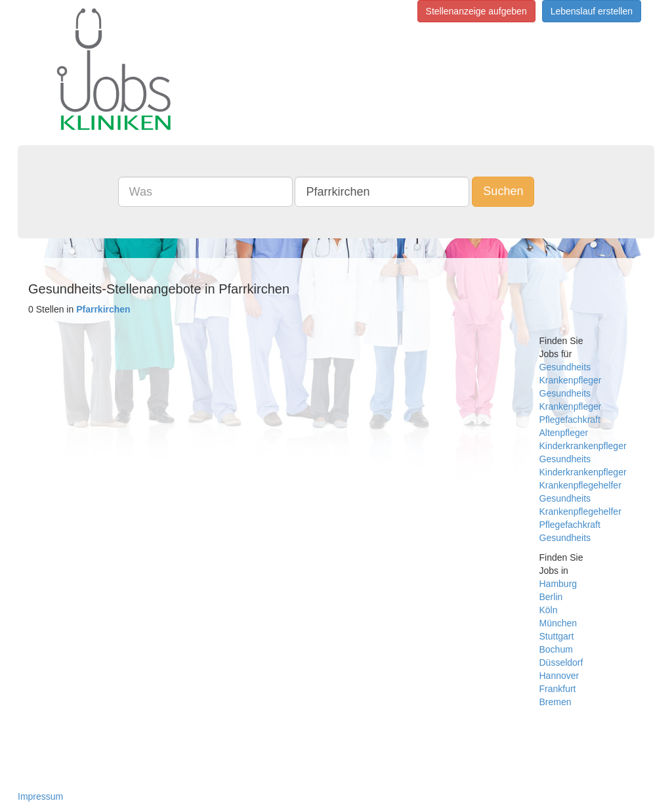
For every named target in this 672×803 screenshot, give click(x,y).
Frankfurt (558, 689)
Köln (549, 610)
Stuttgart (557, 636)
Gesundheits (565, 367)
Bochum (556, 649)
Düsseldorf (561, 662)
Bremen (556, 702)
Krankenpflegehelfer (580, 485)
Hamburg (558, 584)
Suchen (503, 191)
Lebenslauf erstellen (592, 11)
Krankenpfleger (571, 380)
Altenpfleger (564, 433)
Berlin (551, 597)
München (558, 623)
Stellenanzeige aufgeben (476, 11)
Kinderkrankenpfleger (583, 446)
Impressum (40, 796)
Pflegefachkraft (570, 420)
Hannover (559, 676)
